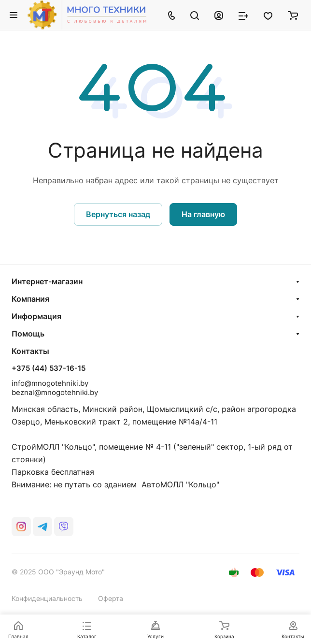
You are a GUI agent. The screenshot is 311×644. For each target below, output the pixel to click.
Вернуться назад (118, 214)
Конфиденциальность (47, 598)
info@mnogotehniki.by (50, 383)
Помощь (28, 334)
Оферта (111, 598)
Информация (36, 316)
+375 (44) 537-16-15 (49, 368)
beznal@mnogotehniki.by (55, 392)
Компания (30, 299)
